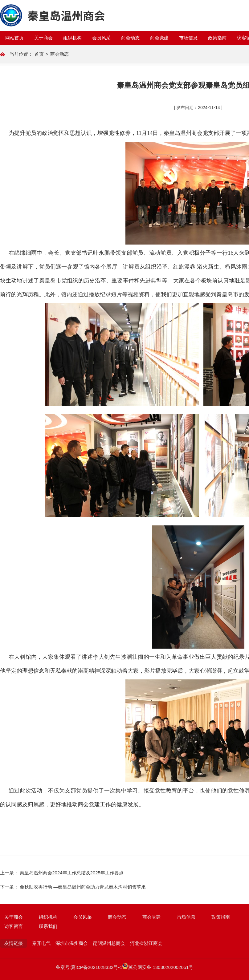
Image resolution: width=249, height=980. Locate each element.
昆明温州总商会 (109, 943)
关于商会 (43, 38)
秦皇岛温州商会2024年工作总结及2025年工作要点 (72, 873)
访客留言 (14, 926)
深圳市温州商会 (72, 943)
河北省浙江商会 (146, 943)
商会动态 (130, 38)
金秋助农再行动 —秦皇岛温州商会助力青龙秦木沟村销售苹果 (83, 887)
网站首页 (14, 38)
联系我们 (48, 926)
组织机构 (72, 38)
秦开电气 (41, 943)
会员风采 (101, 38)
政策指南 (217, 38)
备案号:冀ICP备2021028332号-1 (89, 967)
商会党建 (159, 38)
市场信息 (188, 38)
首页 (39, 54)
